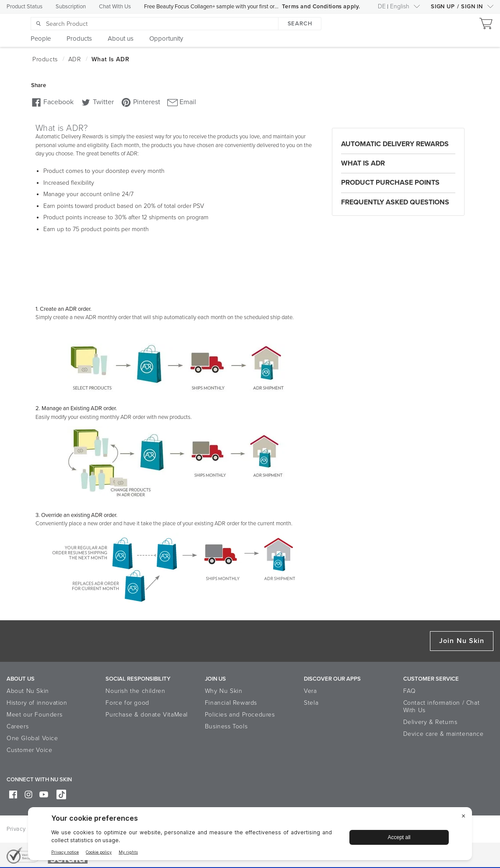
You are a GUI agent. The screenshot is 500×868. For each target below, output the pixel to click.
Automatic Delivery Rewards (395, 144)
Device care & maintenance (444, 734)
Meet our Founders (34, 715)
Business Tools (226, 726)
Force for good (127, 703)
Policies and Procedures (240, 715)
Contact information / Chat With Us (442, 706)
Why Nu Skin (224, 691)
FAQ (410, 691)
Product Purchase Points (390, 183)
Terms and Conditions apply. (321, 7)
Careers (18, 726)
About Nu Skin (28, 691)
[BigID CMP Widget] (250, 836)
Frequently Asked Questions (395, 202)
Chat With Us (115, 7)
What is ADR (363, 163)
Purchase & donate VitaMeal (147, 715)
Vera (310, 691)
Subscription (71, 7)
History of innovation (37, 703)
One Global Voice (32, 738)
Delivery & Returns (430, 722)
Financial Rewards (231, 703)
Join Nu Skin (462, 641)
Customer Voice (29, 750)
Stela (311, 703)
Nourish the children (135, 691)
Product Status (25, 7)
